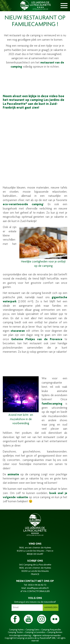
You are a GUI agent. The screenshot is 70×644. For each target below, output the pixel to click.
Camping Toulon (15, 632)
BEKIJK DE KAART (35, 554)
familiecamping (52, 404)
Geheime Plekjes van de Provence (37, 340)
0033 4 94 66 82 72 (37, 585)
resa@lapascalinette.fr (38, 588)
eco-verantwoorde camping (23, 205)
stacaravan (18, 331)
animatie (13, 475)
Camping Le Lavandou (35, 632)
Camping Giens (32, 630)
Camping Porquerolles (51, 630)
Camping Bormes (55, 632)
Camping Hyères (16, 630)
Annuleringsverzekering (20, 636)
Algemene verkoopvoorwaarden (47, 636)
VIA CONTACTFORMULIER (36, 591)
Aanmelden (51, 607)
